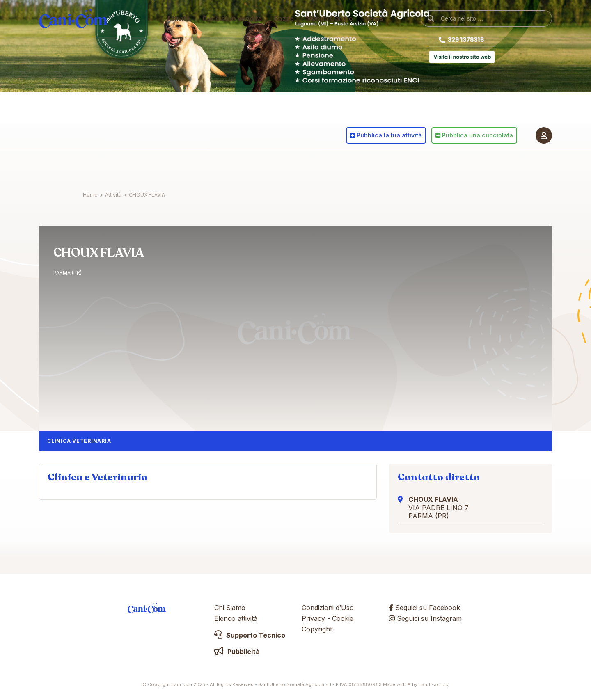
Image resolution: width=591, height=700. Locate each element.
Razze (284, 166)
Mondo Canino (330, 166)
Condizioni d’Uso (328, 608)
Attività (179, 166)
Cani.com (74, 166)
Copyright (317, 629)
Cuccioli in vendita (233, 166)
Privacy (313, 618)
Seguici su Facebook (425, 608)
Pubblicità (237, 652)
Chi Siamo (230, 608)
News (375, 166)
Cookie (343, 618)
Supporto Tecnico (250, 635)
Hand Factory (434, 684)
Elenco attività (236, 618)
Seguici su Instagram (425, 618)
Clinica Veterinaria (79, 441)
